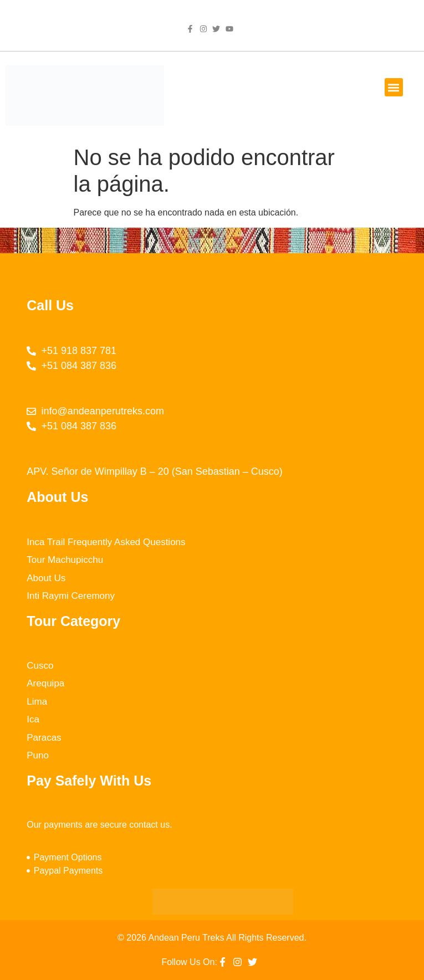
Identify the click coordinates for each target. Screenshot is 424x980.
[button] (394, 87)
